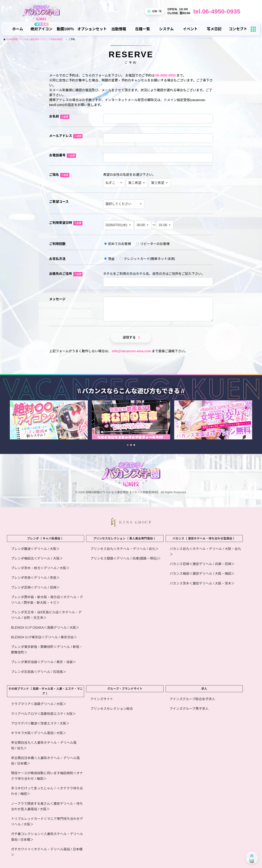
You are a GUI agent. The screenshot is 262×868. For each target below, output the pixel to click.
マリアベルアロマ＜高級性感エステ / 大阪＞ (43, 714)
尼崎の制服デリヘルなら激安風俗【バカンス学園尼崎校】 (35, 39)
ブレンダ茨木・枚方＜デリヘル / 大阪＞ (40, 568)
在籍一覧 (143, 29)
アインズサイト (102, 699)
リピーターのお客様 (153, 244)
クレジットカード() (147, 259)
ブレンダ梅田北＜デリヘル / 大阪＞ (37, 558)
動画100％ (65, 29)
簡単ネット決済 (163, 259)
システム (166, 29)
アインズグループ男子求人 (189, 709)
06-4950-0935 (166, 75)
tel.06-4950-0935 (217, 11)
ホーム (18, 29)
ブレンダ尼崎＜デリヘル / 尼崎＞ (35, 588)
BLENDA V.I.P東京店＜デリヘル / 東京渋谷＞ (44, 637)
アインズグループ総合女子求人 (192, 699)
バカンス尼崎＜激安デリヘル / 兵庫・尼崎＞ (202, 564)
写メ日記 (214, 29)
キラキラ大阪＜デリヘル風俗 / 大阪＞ (39, 733)
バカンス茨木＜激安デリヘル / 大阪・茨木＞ (202, 583)
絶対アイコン (41, 29)
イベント (190, 29)
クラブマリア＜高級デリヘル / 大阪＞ (39, 704)
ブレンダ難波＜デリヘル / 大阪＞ (35, 549)
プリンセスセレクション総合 (112, 709)
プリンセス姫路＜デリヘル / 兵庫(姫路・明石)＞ (125, 558)
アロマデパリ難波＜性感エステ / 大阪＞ (40, 723)
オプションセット (92, 29)
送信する (129, 337)
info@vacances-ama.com (132, 351)
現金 (109, 259)
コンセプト (238, 29)
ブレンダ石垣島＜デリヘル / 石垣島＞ (39, 672)
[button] (128, 449)
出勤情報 (119, 29)
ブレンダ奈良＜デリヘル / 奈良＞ (35, 578)
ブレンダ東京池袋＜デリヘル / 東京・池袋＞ (43, 662)
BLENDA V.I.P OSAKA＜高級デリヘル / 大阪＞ (45, 628)
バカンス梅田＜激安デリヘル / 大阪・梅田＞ (202, 574)
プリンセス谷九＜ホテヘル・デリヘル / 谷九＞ (124, 549)
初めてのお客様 (118, 244)
